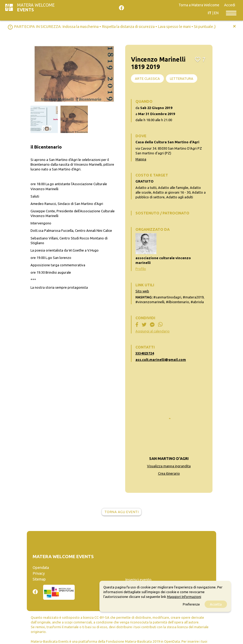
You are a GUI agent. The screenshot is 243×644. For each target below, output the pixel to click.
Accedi (230, 5)
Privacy (39, 573)
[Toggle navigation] (231, 13)
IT (210, 13)
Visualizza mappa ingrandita (169, 466)
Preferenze (191, 604)
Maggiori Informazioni (184, 597)
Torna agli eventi (122, 512)
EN (216, 13)
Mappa (141, 159)
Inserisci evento (138, 580)
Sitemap (39, 579)
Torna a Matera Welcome (199, 5)
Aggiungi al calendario (153, 331)
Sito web (142, 291)
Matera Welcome (36, 7)
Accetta (216, 604)
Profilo (141, 269)
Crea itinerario (169, 473)
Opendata (41, 568)
